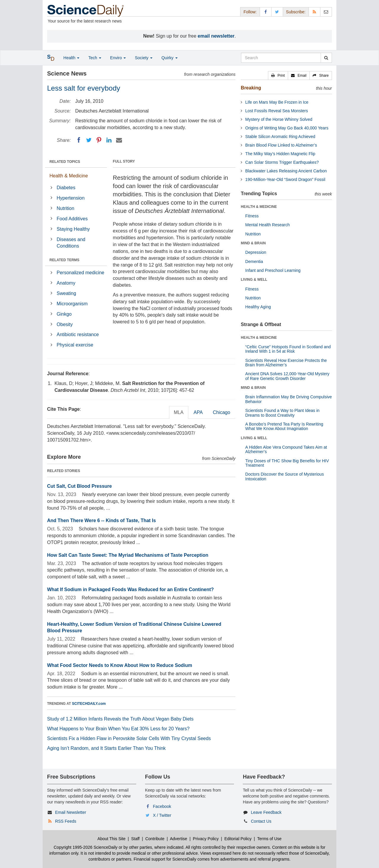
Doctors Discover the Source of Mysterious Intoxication (284, 476)
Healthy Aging (258, 307)
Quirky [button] (169, 58)
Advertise (179, 839)
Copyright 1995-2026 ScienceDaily (86, 847)
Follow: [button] (250, 12)
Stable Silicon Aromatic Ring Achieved (280, 137)
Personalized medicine (80, 273)
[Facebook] (79, 140)
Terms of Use (269, 839)
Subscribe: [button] (296, 12)
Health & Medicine (69, 176)
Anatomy (66, 283)
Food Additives (72, 219)
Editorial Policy (238, 839)
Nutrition (65, 208)
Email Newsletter (71, 812)
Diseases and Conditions (71, 243)
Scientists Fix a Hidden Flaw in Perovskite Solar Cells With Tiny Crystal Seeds (129, 738)
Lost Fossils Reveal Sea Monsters (277, 111)
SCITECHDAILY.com (89, 704)
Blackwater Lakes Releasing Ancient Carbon (286, 171)
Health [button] (71, 58)
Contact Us (261, 821)
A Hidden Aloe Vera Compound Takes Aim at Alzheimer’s (286, 449)
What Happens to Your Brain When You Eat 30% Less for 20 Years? (118, 729)
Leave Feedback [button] (266, 812)
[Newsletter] (326, 12)
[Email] (119, 140)
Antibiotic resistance (78, 334)
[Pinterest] (99, 140)
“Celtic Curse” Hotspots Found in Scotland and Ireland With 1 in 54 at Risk (288, 349)
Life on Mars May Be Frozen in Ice (277, 102)
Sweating (66, 293)
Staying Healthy (73, 229)
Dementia (254, 261)
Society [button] (144, 58)
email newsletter (216, 36)
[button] (278, 76)
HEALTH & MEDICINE (259, 207)
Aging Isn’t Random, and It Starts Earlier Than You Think (106, 748)
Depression (256, 252)
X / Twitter (162, 815)
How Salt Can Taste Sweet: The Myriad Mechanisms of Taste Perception (128, 555)
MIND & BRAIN (253, 243)
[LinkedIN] (109, 140)
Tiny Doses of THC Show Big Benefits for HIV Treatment (287, 463)
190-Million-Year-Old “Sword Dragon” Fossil (285, 179)
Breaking (251, 88)
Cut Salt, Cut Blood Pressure (80, 486)
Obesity (65, 324)
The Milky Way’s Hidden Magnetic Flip (280, 154)
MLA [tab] (179, 412)
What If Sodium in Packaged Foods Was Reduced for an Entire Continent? (130, 589)
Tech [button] (95, 58)
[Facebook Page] (266, 12)
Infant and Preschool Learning (273, 270)
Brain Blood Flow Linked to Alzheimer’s (281, 145)
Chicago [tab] (222, 412)
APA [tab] (198, 412)
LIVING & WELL (254, 280)
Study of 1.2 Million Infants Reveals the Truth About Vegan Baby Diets (120, 719)
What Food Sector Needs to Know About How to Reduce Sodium (120, 665)
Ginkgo (64, 314)
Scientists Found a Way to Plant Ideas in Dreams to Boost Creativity (282, 413)
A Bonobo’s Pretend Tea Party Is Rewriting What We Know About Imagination (284, 426)
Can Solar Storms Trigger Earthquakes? (282, 162)
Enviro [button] (118, 58)
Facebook (162, 806)
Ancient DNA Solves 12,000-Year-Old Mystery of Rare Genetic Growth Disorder (287, 376)
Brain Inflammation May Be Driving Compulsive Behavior (289, 399)
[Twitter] (89, 140)
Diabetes (66, 188)
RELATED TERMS (64, 260)
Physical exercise (75, 345)
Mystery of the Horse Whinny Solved (279, 119)
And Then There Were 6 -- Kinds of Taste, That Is (101, 520)
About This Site (111, 839)
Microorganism (72, 304)
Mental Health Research (267, 225)
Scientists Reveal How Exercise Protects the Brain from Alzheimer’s (286, 363)
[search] (326, 58)
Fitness (252, 216)
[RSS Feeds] (314, 12)
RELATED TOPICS (65, 162)
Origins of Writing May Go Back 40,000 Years (287, 128)
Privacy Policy (206, 839)
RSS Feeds (66, 821)
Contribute (155, 839)
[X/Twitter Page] (277, 12)
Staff (135, 839)
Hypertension (70, 198)
